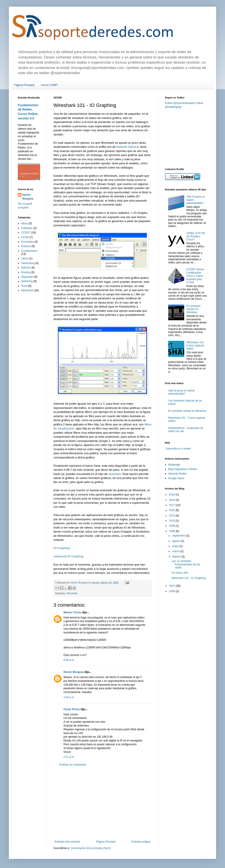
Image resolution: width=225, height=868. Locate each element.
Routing (26, 272)
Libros (25, 258)
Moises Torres (72, 612)
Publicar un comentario (73, 765)
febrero (177, 557)
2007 (172, 586)
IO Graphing (61, 548)
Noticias (26, 268)
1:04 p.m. (69, 697)
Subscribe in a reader (178, 449)
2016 (172, 510)
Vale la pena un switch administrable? (181, 392)
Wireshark (72, 593)
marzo (176, 551)
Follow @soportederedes (180, 103)
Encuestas (27, 242)
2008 (172, 531)
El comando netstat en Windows (193, 309)
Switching (27, 281)
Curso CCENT (49, 85)
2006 (172, 591)
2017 (172, 505)
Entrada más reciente (67, 842)
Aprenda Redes (177, 474)
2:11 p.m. (69, 757)
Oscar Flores (72, 709)
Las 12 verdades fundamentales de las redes (186, 564)
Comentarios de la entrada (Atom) (91, 848)
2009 (172, 526)
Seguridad (27, 277)
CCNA (25, 237)
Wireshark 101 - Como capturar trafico (196, 346)
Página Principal (24, 85)
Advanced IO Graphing (68, 556)
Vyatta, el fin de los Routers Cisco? (196, 236)
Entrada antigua (141, 842)
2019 (172, 495)
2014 (172, 516)
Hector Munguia (74, 672)
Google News (176, 478)
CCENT (26, 233)
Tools (24, 286)
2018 (172, 500)
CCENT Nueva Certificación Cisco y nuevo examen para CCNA (195, 276)
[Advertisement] (102, 803)
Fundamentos (29, 251)
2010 (172, 521)
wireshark (115, 474)
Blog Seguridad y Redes (183, 469)
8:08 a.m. (69, 660)
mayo (176, 546)
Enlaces (26, 246)
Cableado (27, 228)
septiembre (179, 536)
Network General (128, 147)
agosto (177, 541)
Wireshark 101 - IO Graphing (189, 578)
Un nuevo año (180, 573)
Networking (28, 263)
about (25, 223)
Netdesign (174, 465)
